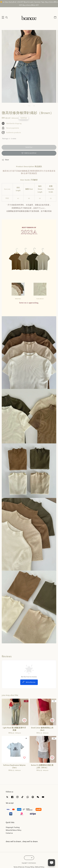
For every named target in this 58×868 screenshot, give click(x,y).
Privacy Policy (30, 867)
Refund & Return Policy (14, 830)
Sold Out (29, 147)
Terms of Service (19, 867)
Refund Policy (40, 867)
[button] (3, 17)
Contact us (9, 833)
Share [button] (5, 160)
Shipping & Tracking (13, 827)
